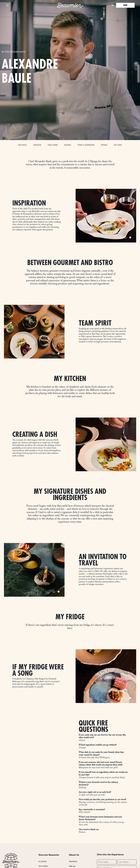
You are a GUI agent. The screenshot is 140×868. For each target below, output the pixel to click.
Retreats (104, 145)
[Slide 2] (130, 237)
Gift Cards (118, 145)
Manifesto (73, 861)
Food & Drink (53, 145)
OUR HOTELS (22, 145)
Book (125, 5)
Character (37, 145)
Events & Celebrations (86, 145)
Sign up (72, 866)
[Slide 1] (125, 237)
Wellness (68, 145)
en (112, 5)
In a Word (42, 861)
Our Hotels (43, 866)
